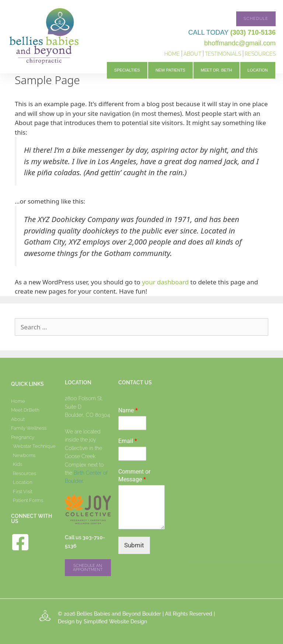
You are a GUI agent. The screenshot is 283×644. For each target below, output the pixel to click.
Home (172, 54)
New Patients (170, 70)
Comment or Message (134, 475)
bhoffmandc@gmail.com (240, 43)
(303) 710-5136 (253, 32)
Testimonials (223, 54)
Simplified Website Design (115, 622)
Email (128, 441)
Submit (134, 545)
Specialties (127, 70)
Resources (260, 54)
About (192, 54)
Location (258, 70)
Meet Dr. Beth (216, 70)
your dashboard (165, 282)
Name (128, 410)
